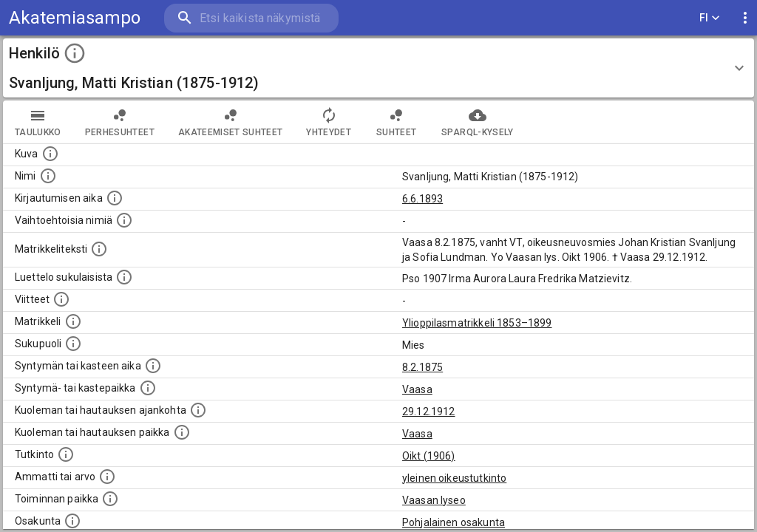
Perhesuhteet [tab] (120, 122)
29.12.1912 (429, 412)
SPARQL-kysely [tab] (477, 122)
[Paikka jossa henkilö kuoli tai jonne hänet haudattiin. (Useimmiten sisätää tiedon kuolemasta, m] (182, 432)
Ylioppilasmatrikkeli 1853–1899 (477, 323)
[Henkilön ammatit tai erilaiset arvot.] (107, 477)
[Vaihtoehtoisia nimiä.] (124, 220)
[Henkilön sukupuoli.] (73, 344)
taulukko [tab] (38, 122)
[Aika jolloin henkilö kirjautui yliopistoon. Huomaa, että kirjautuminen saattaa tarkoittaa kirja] (115, 198)
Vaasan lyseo (434, 500)
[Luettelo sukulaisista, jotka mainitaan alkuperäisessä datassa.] (124, 277)
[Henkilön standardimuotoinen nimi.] (48, 176)
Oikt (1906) (429, 456)
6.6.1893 (422, 199)
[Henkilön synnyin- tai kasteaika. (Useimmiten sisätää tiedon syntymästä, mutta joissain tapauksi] (153, 366)
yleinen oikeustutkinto (454, 478)
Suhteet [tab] (396, 122)
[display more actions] (745, 18)
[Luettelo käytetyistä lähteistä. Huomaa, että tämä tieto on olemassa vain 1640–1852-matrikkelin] (61, 299)
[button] (378, 68)
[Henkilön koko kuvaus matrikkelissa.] (99, 249)
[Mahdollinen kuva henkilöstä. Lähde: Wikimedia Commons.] (50, 154)
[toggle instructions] (75, 53)
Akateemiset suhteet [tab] (231, 122)
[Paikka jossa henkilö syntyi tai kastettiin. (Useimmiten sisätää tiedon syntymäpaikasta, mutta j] (148, 388)
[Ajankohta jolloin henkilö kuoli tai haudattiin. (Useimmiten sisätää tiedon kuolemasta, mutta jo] (198, 410)
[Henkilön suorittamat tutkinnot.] (66, 454)
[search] (251, 18)
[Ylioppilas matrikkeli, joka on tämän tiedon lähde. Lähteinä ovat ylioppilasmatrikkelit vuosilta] (73, 321)
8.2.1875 (422, 367)
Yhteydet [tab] (329, 122)
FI (710, 18)
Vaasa (417, 389)
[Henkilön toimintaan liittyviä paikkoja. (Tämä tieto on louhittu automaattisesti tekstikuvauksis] (110, 499)
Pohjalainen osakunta (454, 522)
